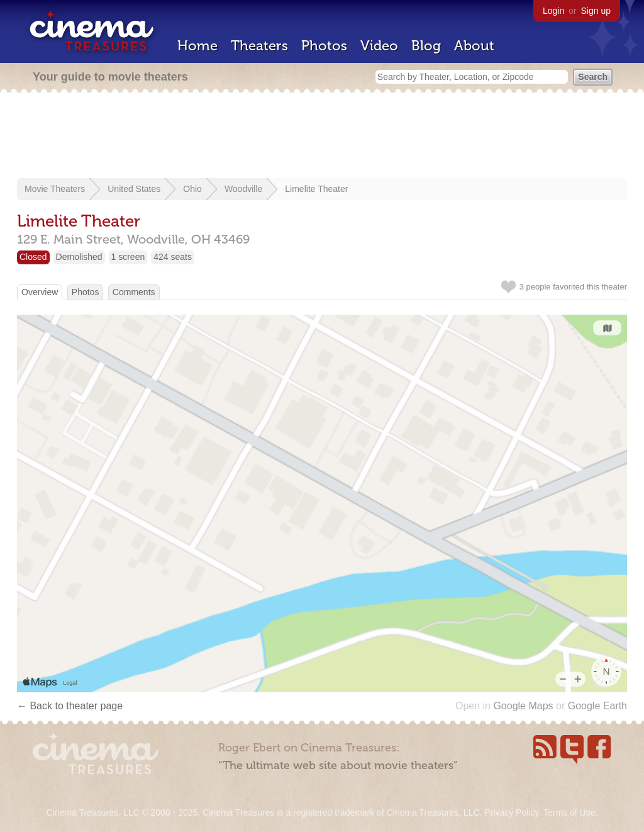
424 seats (173, 257)
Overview (40, 292)
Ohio (192, 189)
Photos (324, 46)
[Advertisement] (322, 137)
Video (379, 46)
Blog (426, 46)
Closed (33, 257)
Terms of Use (569, 812)
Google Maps (523, 706)
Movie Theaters (55, 189)
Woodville (243, 189)
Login (553, 11)
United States (134, 189)
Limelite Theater (316, 189)
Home (197, 46)
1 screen (128, 257)
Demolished (79, 257)
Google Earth (597, 706)
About (474, 46)
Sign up (596, 11)
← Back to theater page (70, 706)
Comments (134, 292)
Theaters (259, 46)
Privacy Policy (511, 812)
